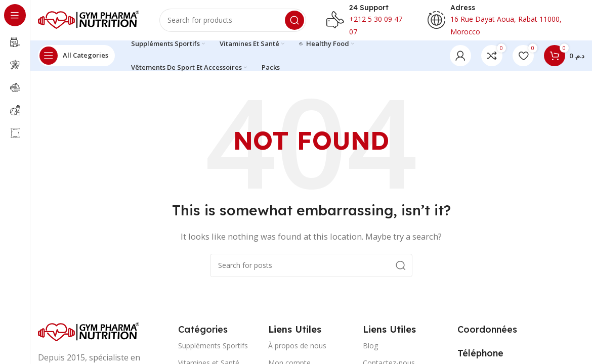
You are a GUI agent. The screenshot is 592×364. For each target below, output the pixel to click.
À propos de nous (297, 346)
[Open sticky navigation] (76, 56)
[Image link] (89, 331)
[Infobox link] (367, 20)
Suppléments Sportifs (213, 346)
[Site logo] (89, 19)
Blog (370, 346)
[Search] (233, 20)
